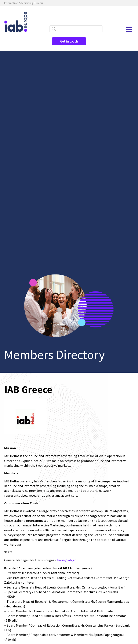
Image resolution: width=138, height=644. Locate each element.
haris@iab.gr (66, 560)
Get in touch (69, 41)
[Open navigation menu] (129, 29)
